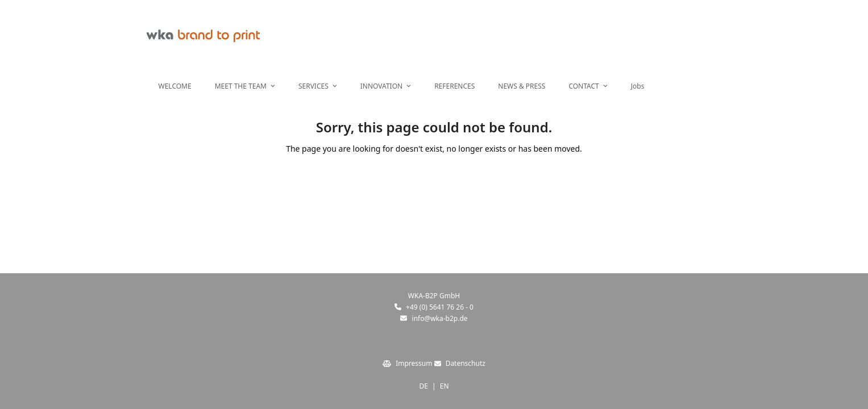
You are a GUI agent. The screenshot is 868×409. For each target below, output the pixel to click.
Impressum (414, 363)
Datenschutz (466, 363)
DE (423, 386)
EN (445, 386)
